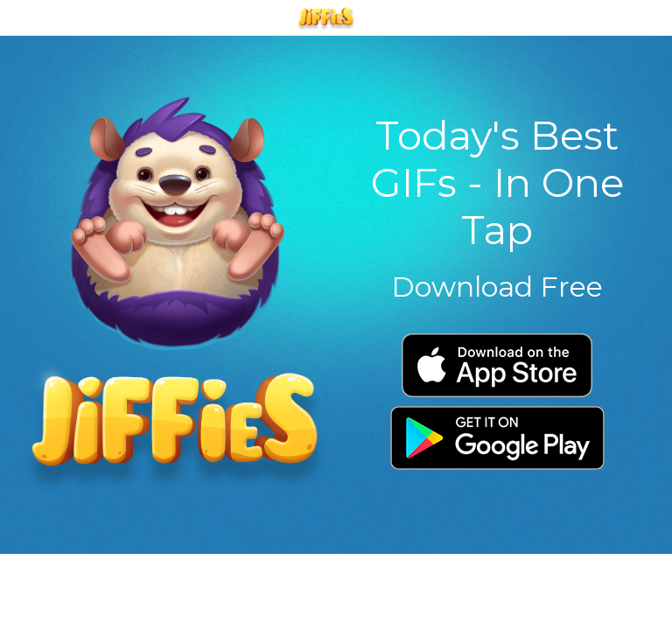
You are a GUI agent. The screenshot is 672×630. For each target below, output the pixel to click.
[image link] (175, 294)
